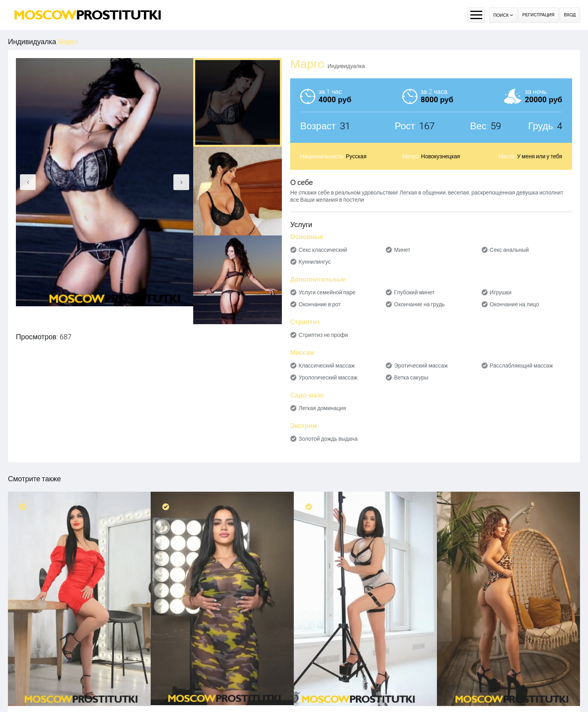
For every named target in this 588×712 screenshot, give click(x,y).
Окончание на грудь (419, 304)
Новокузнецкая (441, 156)
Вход (570, 15)
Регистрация (539, 15)
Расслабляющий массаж (521, 366)
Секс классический (323, 250)
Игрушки (501, 292)
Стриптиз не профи (323, 335)
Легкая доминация (322, 408)
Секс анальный (509, 250)
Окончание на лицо (514, 304)
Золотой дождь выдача (328, 439)
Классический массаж (327, 366)
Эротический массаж (421, 366)
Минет (402, 250)
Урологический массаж (328, 377)
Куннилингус (315, 262)
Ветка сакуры (411, 377)
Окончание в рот (320, 304)
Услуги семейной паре (327, 292)
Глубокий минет (414, 292)
